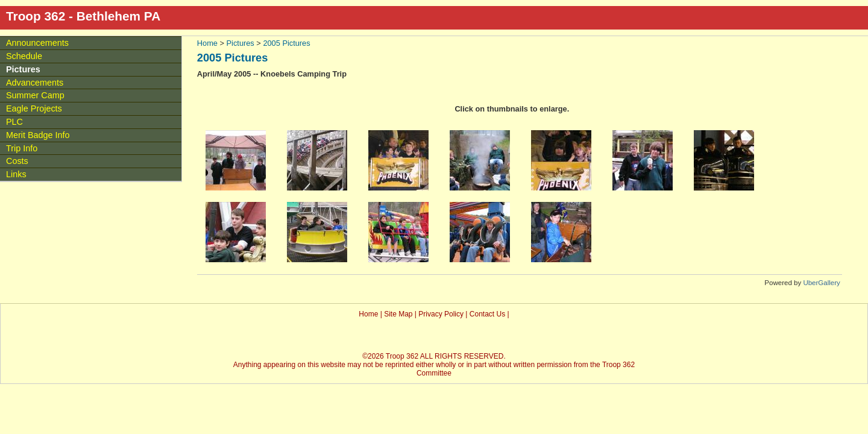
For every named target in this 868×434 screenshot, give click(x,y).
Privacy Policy (441, 314)
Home (207, 43)
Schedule (24, 56)
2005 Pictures (286, 43)
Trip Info (22, 148)
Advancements (35, 83)
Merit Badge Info (38, 135)
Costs (17, 161)
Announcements (37, 43)
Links (16, 174)
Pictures (241, 43)
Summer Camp (35, 95)
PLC (14, 122)
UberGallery (821, 283)
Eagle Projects (34, 108)
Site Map (398, 314)
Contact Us (487, 314)
